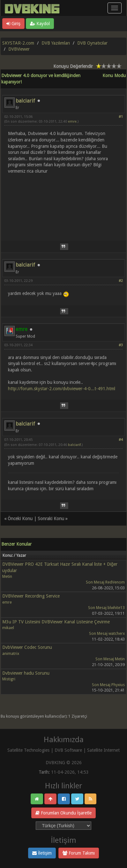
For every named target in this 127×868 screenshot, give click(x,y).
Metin (7, 576)
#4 (121, 440)
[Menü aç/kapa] (115, 8)
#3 (121, 345)
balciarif (25, 101)
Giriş (13, 24)
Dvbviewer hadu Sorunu (26, 673)
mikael (8, 628)
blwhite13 (116, 608)
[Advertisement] (63, 204)
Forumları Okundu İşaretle (63, 813)
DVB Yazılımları (56, 43)
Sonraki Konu (51, 519)
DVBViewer (19, 49)
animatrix (11, 653)
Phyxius (118, 685)
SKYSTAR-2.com (18, 43)
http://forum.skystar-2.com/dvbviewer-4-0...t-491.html (62, 389)
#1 (121, 117)
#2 (121, 281)
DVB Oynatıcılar (92, 43)
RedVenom (115, 582)
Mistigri (9, 679)
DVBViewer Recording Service (31, 596)
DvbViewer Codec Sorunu (27, 647)
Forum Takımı (79, 853)
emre (72, 122)
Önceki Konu (20, 519)
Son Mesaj (95, 582)
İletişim (42, 853)
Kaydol (40, 24)
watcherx (117, 633)
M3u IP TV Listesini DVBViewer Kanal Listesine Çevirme (56, 622)
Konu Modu (114, 75)
